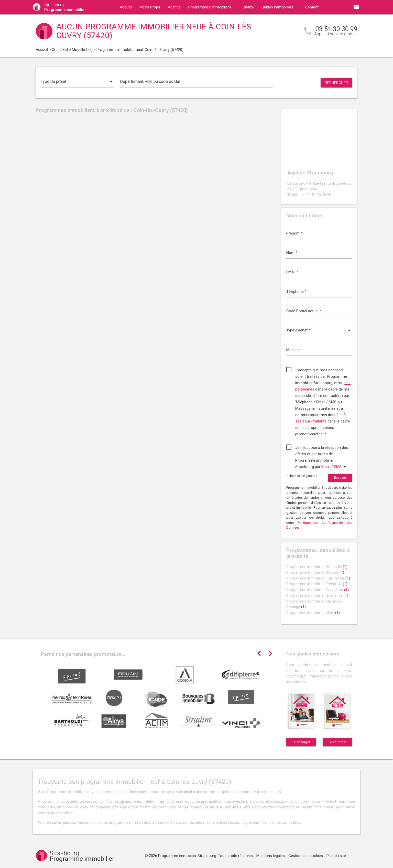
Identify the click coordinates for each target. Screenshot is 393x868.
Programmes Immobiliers (210, 7)
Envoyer (340, 478)
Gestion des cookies (306, 856)
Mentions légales (271, 856)
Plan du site (336, 856)
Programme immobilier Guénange (317, 595)
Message (294, 350)
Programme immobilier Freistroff (317, 584)
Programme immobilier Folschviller (318, 578)
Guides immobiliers (277, 7)
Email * (292, 272)
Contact (312, 7)
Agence (174, 7)
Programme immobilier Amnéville (317, 567)
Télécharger (301, 742)
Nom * (292, 253)
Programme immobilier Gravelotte (318, 590)
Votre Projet (150, 7)
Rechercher (336, 83)
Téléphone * (296, 292)
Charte (248, 7)
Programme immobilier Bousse (315, 572)
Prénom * (294, 233)
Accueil (126, 7)
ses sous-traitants (311, 421)
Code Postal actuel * (304, 311)
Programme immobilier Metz (313, 613)
